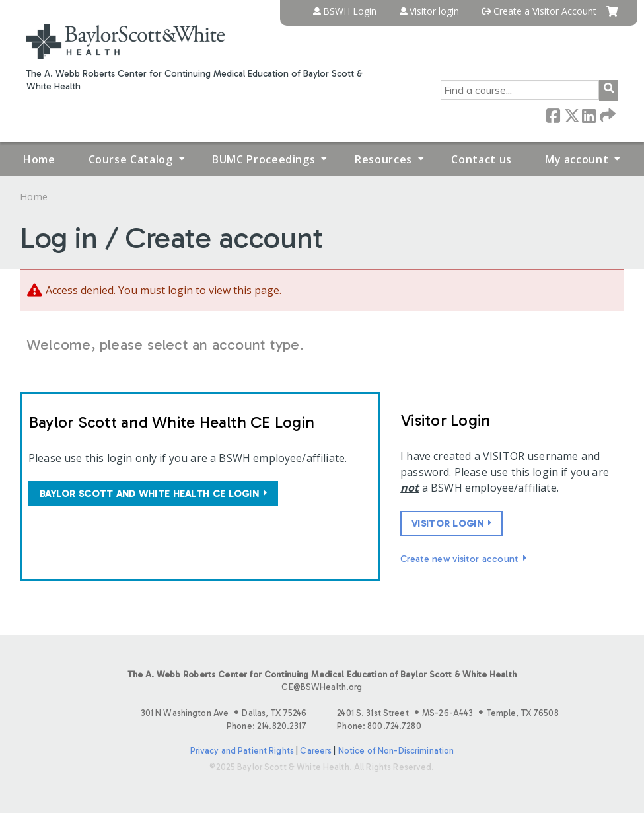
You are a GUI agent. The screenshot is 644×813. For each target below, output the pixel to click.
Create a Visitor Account (545, 11)
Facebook (553, 115)
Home (39, 159)
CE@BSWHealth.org (322, 687)
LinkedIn (589, 115)
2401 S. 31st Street (447, 713)
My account (577, 159)
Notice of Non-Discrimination (396, 751)
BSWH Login (350, 11)
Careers (316, 751)
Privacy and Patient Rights (242, 751)
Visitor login (434, 11)
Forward (606, 115)
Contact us (481, 159)
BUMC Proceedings (264, 159)
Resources (383, 159)
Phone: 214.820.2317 (267, 726)
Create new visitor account (459, 559)
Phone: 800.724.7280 (379, 726)
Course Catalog (131, 159)
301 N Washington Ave (224, 713)
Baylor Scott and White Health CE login (149, 494)
